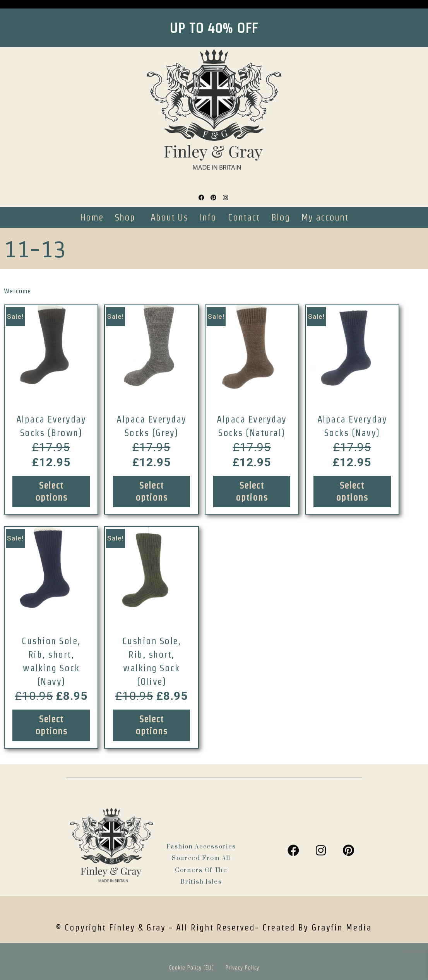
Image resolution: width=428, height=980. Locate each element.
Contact (244, 217)
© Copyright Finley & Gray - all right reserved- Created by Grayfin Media (214, 927)
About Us (169, 217)
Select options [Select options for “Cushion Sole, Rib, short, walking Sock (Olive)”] (152, 725)
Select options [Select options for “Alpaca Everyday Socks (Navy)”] (352, 491)
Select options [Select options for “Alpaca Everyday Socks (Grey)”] (152, 491)
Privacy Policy (242, 968)
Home (92, 217)
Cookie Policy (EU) (192, 968)
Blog (281, 217)
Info (208, 217)
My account (325, 217)
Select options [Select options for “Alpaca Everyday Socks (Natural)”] (252, 491)
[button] (127, 217)
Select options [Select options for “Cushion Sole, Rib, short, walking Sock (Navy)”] (51, 725)
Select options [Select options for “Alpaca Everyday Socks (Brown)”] (51, 491)
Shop (125, 217)
